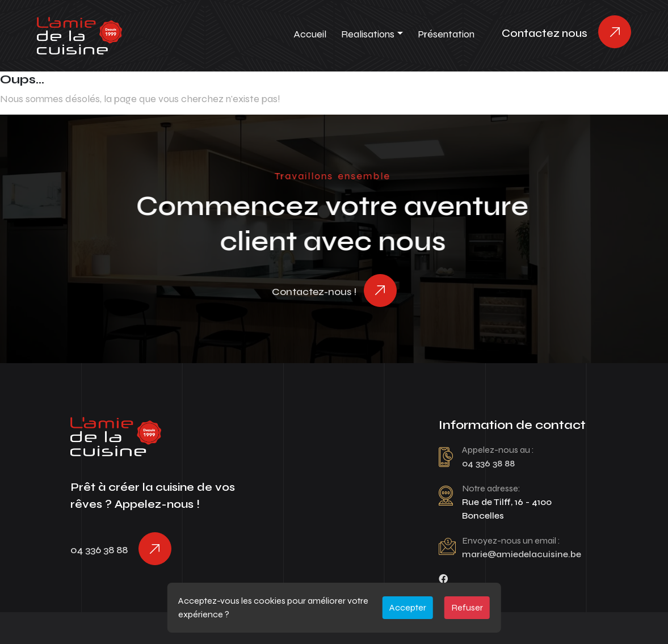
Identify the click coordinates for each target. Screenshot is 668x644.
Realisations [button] (368, 34)
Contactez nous (545, 33)
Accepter (408, 607)
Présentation (446, 34)
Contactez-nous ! (314, 292)
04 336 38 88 (99, 550)
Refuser (467, 607)
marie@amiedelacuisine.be (522, 554)
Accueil (310, 34)
